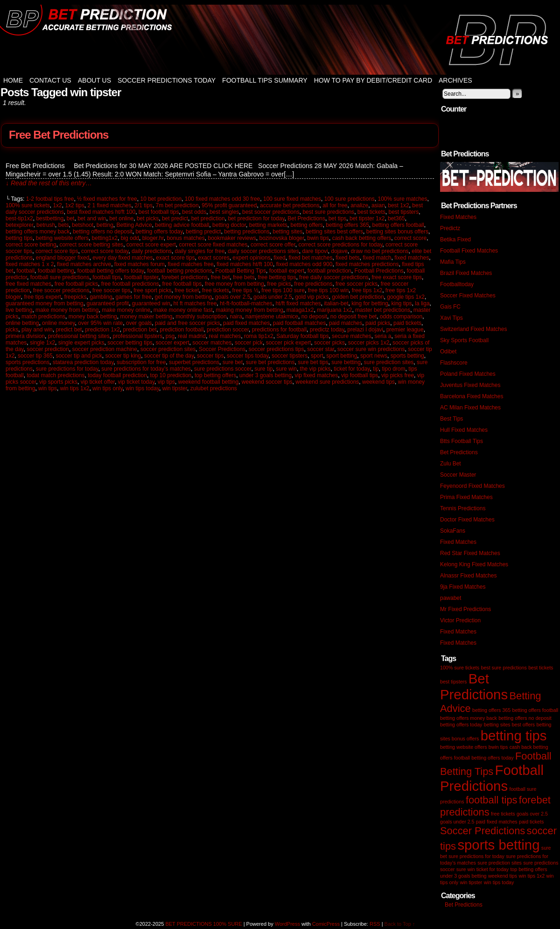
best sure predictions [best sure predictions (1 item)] (504, 668)
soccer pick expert (289, 343)
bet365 (396, 218)
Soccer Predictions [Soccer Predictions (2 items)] (483, 831)
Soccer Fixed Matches (468, 296)
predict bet (69, 330)
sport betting (342, 356)
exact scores (213, 258)
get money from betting (184, 297)
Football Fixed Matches (469, 251)
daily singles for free (200, 251)
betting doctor (229, 225)
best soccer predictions (271, 212)
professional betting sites (79, 336)
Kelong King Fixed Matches (474, 564)
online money (59, 323)
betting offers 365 (347, 225)
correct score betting (31, 245)
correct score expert (151, 245)
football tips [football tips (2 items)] (492, 800)
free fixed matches (28, 284)
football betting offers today (110, 271)
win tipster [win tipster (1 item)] (471, 882)
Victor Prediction (460, 620)
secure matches (352, 336)
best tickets (371, 212)
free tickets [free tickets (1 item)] (503, 814)
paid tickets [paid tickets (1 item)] (531, 822)
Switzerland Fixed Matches (473, 329)
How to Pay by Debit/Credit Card (373, 80)
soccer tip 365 (35, 356)
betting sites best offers (334, 232)
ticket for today (352, 369)
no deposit (314, 317)
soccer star (321, 349)
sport (317, 356)
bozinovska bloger (282, 238)
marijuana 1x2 (334, 310)
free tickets (216, 290)
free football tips (182, 284)
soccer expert (173, 343)
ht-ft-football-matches (246, 303)
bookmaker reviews (232, 238)
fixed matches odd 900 (304, 264)
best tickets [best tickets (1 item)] (541, 668)
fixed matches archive (84, 264)
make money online (126, 310)
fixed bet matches (310, 258)
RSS (375, 924)
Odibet (448, 352)
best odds (194, 212)
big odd (130, 238)
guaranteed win (151, 303)
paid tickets (407, 323)
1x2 (57, 205)
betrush (46, 225)
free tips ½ (245, 290)
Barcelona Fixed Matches (472, 396)
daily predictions (152, 251)
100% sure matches (402, 199)
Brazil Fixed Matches (466, 273)
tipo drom (393, 369)
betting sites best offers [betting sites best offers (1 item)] (509, 725)
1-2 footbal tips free (50, 199)
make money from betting (67, 310)
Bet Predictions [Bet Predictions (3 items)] (474, 686)
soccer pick (249, 343)
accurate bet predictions (290, 205)
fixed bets (347, 258)
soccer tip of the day (169, 356)
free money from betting (234, 284)
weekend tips (378, 382)
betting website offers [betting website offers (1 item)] (464, 747)
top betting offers (215, 375)
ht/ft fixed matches (298, 303)
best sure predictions (328, 212)
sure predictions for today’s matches (146, 369)
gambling (101, 297)
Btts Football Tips (462, 441)
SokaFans (453, 531)
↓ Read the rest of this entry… (49, 183)
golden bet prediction (358, 297)
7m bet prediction (177, 205)
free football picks (76, 284)
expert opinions (251, 258)
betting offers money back (38, 232)
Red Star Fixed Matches (470, 553)
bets (64, 225)
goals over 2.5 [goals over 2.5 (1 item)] (532, 814)
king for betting (370, 303)
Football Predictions (379, 271)
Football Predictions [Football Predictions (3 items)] (492, 778)
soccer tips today (248, 356)
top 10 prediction (171, 375)
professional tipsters (137, 336)
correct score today (105, 251)
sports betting (407, 356)
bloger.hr (153, 238)
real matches (225, 336)
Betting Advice (134, 225)
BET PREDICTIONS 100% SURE (280, 40)
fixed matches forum (140, 264)
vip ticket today (136, 382)
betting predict (203, 232)
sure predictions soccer (223, 369)
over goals (139, 323)
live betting (19, 310)
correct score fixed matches (213, 245)
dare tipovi (315, 251)
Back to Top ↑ (400, 924)
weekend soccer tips (267, 382)
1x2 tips (74, 205)
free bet (220, 277)
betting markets (268, 225)
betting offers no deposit (103, 232)
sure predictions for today (67, 369)
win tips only (107, 388)
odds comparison (401, 317)
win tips (48, 388)
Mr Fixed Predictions (465, 609)
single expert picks (81, 343)
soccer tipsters (290, 356)
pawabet (451, 598)
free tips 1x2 (367, 290)
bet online (121, 218)
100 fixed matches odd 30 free (222, 199)
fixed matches (412, 258)
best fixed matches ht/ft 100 (101, 212)
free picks (279, 284)
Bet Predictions (306, 218)
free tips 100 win (328, 290)
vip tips (166, 382)
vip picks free (398, 375)
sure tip (263, 369)
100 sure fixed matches (292, 199)
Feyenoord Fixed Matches (472, 486)
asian (378, 205)
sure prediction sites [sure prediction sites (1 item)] (500, 863)
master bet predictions (383, 310)
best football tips (159, 212)
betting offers (306, 225)
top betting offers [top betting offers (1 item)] (528, 869)
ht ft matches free (195, 303)
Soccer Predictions (222, 349)
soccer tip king (123, 356)
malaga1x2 (300, 310)
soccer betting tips (130, 343)
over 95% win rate (100, 323)
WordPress (287, 924)
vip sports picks (58, 382)
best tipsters (404, 212)
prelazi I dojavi (365, 330)
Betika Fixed (455, 239)
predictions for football (279, 330)
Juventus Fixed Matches (470, 385)
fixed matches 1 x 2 (30, 264)
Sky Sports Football (464, 340)
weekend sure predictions (327, 382)
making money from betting (249, 310)
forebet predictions (185, 277)
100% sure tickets (28, 205)
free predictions (313, 284)
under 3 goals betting (266, 375)
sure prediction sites (389, 362)
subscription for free (141, 362)
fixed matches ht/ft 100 (245, 264)
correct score (410, 238)
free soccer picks (357, 284)
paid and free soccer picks (187, 323)
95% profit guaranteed (229, 205)
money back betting (93, 317)
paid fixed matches (246, 323)
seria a (383, 336)
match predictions (43, 317)
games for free (134, 297)
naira (236, 317)
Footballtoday (457, 284)
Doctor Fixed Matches (467, 520)
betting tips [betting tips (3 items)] (514, 735)
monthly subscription (201, 317)
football (25, 271)
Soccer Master (458, 475)
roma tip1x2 (259, 336)
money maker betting (146, 317)
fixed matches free (191, 264)
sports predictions (28, 362)
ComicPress (326, 924)
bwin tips (318, 238)
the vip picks (315, 369)
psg (170, 336)
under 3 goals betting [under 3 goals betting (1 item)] (463, 876)
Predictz (450, 228)
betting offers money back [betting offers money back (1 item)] (469, 718)
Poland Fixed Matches (468, 374)
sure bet (233, 362)
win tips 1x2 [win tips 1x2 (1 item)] (532, 876)
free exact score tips (397, 277)
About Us (94, 80)
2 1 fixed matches (109, 205)
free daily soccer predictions (334, 277)
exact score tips (175, 258)
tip (376, 369)
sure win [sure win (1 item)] (466, 869)
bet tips (338, 218)
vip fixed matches (317, 375)
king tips (402, 303)
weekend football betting (208, 382)
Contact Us (50, 80)
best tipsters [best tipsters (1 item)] (453, 682)
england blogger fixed (63, 258)
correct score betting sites (91, 245)
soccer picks (329, 343)
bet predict (175, 218)
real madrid (192, 336)
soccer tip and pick (79, 356)
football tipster (141, 277)
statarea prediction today (83, 362)
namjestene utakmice (272, 317)
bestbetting (50, 218)
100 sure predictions (350, 199)
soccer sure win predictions (371, 349)
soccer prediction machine (105, 349)
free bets (244, 277)
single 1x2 (42, 343)
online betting (22, 323)
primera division (25, 336)
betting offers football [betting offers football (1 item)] (535, 710)
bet (71, 218)
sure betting (346, 362)
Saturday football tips (302, 336)
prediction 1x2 (102, 330)
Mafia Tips (453, 262)
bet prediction (208, 218)
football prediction (329, 271)
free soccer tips (111, 290)
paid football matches (299, 323)
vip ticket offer (98, 382)
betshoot (83, 225)
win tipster (175, 388)
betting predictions (247, 232)
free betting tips (277, 277)
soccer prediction (48, 349)
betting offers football (398, 225)
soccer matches (212, 343)
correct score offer (273, 245)
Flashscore (454, 363)
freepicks (75, 297)
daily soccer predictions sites (263, 251)
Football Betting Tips (241, 271)
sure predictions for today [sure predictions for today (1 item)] (476, 856)
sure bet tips (313, 362)
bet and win (92, 218)
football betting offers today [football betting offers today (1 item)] (484, 758)
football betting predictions (179, 271)
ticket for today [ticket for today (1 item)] (493, 869)
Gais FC (450, 307)
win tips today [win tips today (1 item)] (499, 882)
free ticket (187, 290)
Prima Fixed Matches (466, 497)
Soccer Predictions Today (167, 80)
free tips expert (42, 297)
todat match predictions (56, 375)
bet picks (148, 218)
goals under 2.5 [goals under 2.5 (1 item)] (457, 822)
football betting (56, 271)
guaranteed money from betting (45, 303)
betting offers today (159, 232)
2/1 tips (143, 205)
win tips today (142, 388)
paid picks (378, 323)
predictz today (327, 330)
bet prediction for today (256, 218)
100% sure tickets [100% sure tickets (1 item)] (460, 668)
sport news (374, 356)
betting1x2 (105, 238)
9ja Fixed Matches (463, 587)
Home (13, 80)
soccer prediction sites (168, 349)
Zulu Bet (451, 464)
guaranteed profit (108, 303)
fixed (279, 258)
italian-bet (336, 303)
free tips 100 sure (283, 290)
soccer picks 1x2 (369, 343)
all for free (335, 205)
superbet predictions (194, 362)
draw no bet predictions (380, 251)
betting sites (287, 232)
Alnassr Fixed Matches (468, 576)
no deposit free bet (353, 317)
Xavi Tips (451, 318)
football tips (107, 277)
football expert (287, 271)
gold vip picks (312, 297)
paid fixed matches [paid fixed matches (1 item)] (497, 822)
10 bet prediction (161, 199)
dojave (339, 251)
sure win (286, 369)
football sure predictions (60, 277)
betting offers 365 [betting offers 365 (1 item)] (491, 710)
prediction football (182, 330)
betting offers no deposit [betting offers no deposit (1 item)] (525, 718)
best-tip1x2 (19, 218)
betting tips (19, 238)
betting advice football (182, 225)
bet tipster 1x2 (367, 218)
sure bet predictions (270, 362)
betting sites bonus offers (397, 232)
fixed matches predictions (367, 264)
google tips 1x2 (406, 297)
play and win (37, 330)
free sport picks (152, 290)
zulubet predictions (214, 388)
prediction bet (140, 330)
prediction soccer (228, 330)
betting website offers (62, 238)
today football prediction (117, 375)
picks (12, 330)
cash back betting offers (362, 238)
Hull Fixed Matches (464, 430)
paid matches (346, 323)
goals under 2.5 (273, 297)
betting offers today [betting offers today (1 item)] (461, 725)
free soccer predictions (61, 290)
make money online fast (183, 310)
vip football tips (360, 375)
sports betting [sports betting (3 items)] (498, 845)
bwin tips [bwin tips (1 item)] (498, 747)
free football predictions (130, 284)
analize (359, 205)
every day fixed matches (122, 258)
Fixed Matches (458, 217)
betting (105, 225)
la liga (422, 303)
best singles (224, 212)
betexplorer (19, 225)
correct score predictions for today (340, 245)
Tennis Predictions (463, 508)
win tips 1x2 (75, 388)
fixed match (377, 258)
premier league (405, 330)
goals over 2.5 (233, 297)
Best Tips (451, 419)
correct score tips (57, 251)
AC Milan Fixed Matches (470, 408)
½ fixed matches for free (107, 199)
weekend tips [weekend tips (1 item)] (503, 876)
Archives (455, 80)
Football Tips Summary (265, 80)
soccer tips (210, 356)
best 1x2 (398, 205)
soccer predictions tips (276, 349)
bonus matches (185, 238)
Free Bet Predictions (59, 135)
